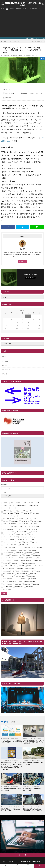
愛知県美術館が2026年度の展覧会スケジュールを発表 (33, 789)
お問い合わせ (5, 357)
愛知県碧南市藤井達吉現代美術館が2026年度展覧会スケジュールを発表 (32, 810)
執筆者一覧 (5, 374)
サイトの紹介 (5, 361)
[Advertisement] (22, 23)
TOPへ (39, 866)
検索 (4, 593)
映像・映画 (18, 8)
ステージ (12, 8)
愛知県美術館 (27, 55)
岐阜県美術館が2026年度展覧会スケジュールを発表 (33, 764)
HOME (3, 8)
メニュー (28, 866)
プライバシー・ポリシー (8, 370)
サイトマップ (5, 365)
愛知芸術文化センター (36, 55)
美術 (7, 8)
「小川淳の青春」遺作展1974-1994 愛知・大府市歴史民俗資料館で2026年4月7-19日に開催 (33, 742)
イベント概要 (7, 98)
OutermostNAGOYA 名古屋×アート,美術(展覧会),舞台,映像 (23, 4)
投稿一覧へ (22, 261)
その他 (24, 8)
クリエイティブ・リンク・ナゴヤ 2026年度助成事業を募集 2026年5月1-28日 (12, 741)
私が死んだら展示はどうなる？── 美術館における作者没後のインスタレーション (22, 94)
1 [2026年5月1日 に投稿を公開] (28, 316)
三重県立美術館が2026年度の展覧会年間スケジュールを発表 (11, 810)
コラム (40, 8)
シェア (17, 866)
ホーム (6, 866)
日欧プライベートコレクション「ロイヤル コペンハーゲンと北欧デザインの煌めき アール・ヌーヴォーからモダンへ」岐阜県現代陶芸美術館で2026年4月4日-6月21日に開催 (12, 766)
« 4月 (4, 331)
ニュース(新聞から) (32, 8)
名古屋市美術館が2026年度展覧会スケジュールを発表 (11, 789)
